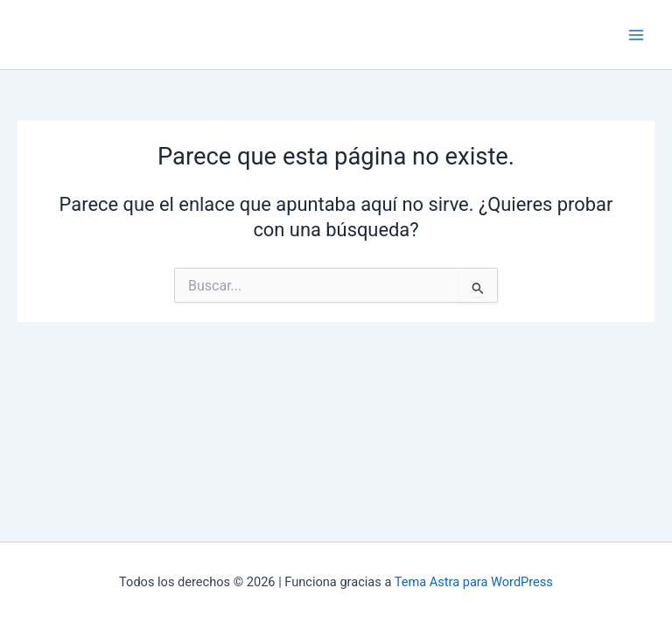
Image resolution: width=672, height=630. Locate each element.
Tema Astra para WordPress (474, 582)
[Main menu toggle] (636, 35)
